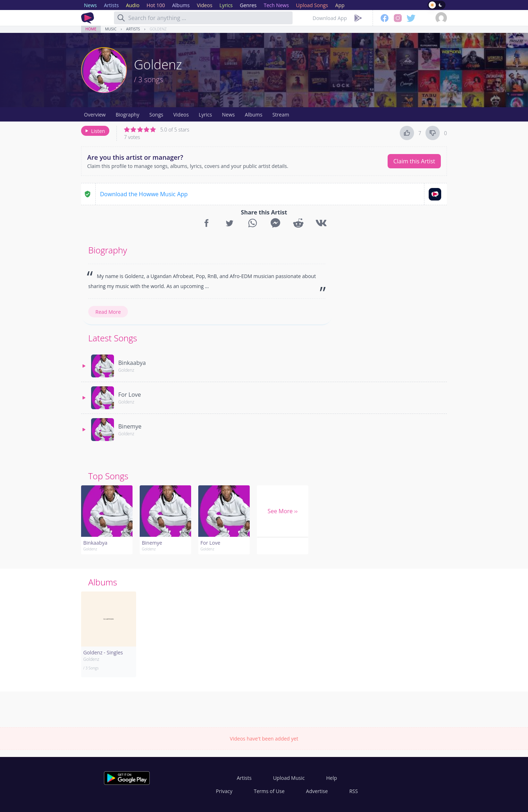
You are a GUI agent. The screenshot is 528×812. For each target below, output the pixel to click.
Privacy (224, 791)
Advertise (317, 791)
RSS (354, 791)
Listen (94, 131)
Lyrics (205, 115)
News (228, 115)
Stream (281, 115)
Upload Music (289, 778)
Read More (108, 312)
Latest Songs (113, 338)
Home (91, 29)
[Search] (121, 18)
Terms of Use (269, 791)
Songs (156, 115)
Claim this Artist (414, 161)
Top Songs (108, 476)
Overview (95, 115)
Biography (128, 115)
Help (332, 778)
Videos (181, 115)
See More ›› (283, 511)
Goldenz (158, 29)
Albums (253, 115)
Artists (133, 29)
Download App (330, 18)
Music (111, 29)
